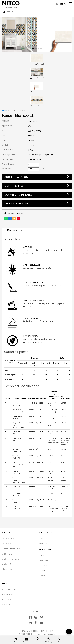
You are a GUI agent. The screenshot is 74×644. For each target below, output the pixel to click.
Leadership (44, 560)
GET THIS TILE (14, 186)
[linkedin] (30, 623)
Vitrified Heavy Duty (10, 559)
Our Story (43, 555)
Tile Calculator (17, 203)
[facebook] (30, 617)
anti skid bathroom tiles (20, 110)
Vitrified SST (7, 564)
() (63, 3)
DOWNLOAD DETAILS (18, 195)
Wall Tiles (43, 544)
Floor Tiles (44, 539)
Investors (43, 565)
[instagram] (36, 617)
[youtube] (41, 623)
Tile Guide (6, 600)
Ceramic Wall (8, 544)
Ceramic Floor (8, 539)
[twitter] (42, 617)
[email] (57, 3)
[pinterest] (36, 623)
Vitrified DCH (8, 554)
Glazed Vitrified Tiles (11, 549)
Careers (43, 570)
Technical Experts (10, 595)
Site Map (6, 605)
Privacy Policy (47, 631)
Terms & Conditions (30, 631)
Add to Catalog (16, 177)
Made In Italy (8, 569)
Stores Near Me (9, 590)
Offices (42, 576)
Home (4, 110)
